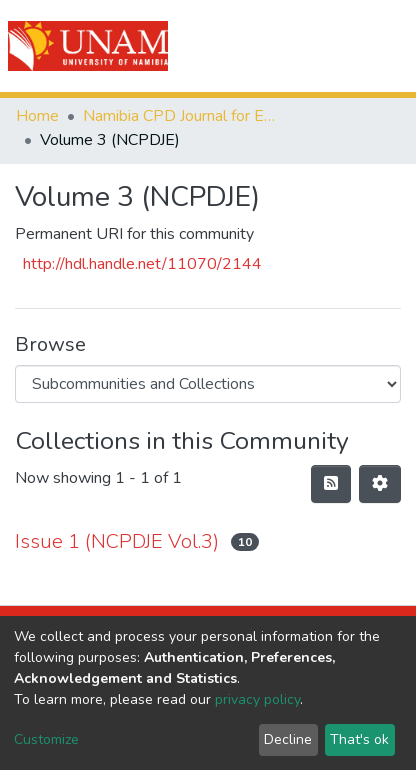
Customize (46, 739)
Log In (328, 46)
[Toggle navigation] (388, 46)
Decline (288, 739)
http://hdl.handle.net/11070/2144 (142, 264)
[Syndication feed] (331, 484)
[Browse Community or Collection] (208, 384)
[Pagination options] (380, 484)
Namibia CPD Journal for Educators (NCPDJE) (183, 116)
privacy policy (257, 699)
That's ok (359, 739)
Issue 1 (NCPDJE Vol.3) (117, 541)
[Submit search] (287, 46)
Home (37, 116)
